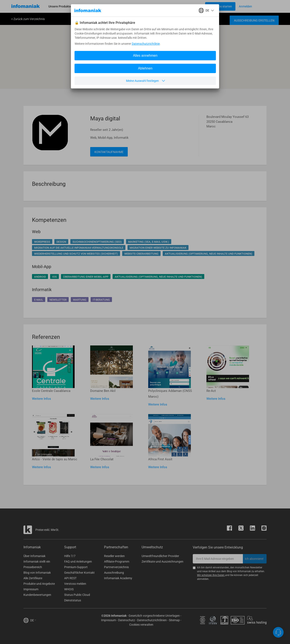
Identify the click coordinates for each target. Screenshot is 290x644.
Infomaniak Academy (118, 578)
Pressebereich (33, 567)
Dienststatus (73, 600)
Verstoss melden (75, 584)
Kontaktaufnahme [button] (109, 152)
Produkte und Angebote (39, 584)
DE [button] (33, 620)
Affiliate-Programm (117, 562)
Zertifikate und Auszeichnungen (162, 562)
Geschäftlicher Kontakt (79, 573)
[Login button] (220, 6)
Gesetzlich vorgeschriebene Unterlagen (154, 616)
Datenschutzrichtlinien (152, 620)
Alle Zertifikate (33, 578)
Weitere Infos (41, 399)
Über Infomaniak (34, 556)
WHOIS (69, 589)
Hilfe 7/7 (70, 556)
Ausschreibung (114, 573)
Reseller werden (114, 556)
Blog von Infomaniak (37, 573)
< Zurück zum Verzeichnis (28, 19)
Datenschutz (127, 620)
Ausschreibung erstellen (254, 20)
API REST (70, 578)
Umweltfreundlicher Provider (160, 556)
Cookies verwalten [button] (141, 625)
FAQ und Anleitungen (78, 562)
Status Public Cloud (77, 595)
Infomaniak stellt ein (37, 562)
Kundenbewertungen (37, 595)
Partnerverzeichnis (116, 567)
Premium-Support (76, 567)
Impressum (31, 589)
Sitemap (174, 620)
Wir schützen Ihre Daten (211, 575)
